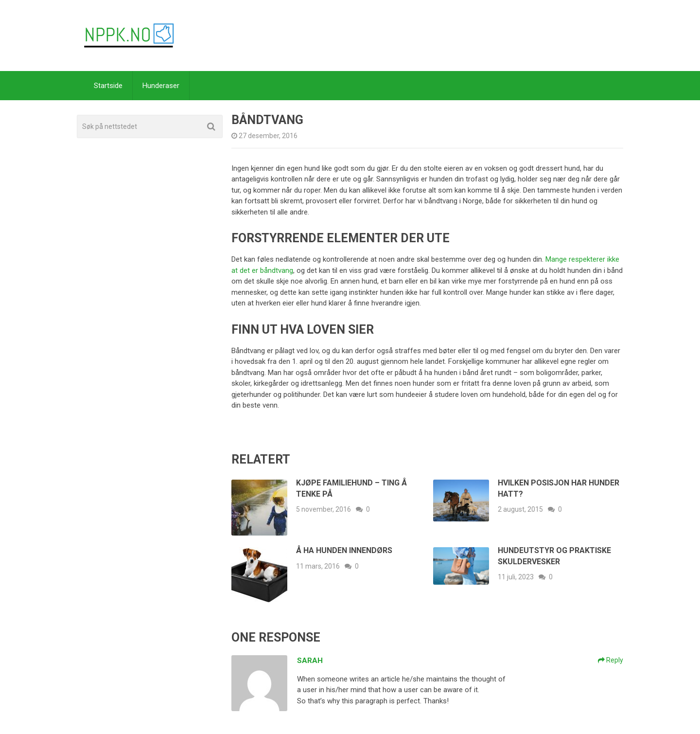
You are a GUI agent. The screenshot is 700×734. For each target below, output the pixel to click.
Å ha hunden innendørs (344, 550)
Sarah (310, 661)
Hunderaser (161, 86)
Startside (108, 86)
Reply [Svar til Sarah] (611, 660)
